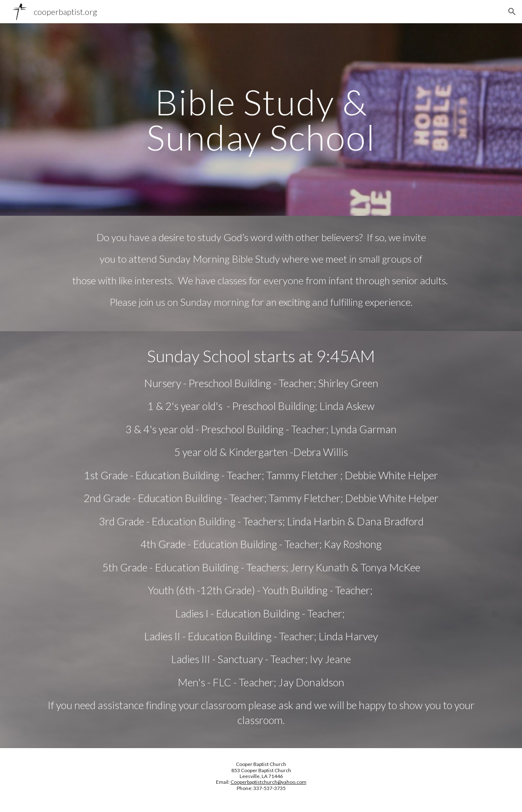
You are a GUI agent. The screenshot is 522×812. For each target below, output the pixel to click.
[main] (261, 120)
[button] (512, 12)
